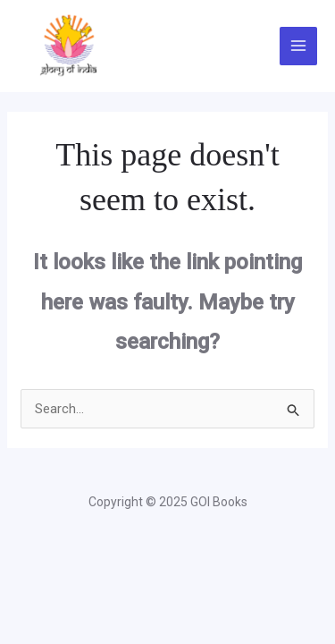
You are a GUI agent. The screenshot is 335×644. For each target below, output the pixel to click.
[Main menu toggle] (299, 46)
